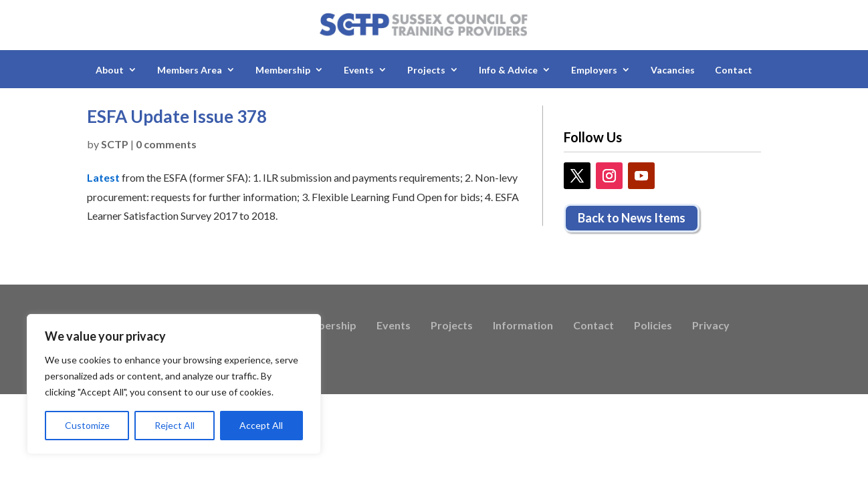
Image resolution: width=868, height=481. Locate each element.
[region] (174, 384)
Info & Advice (508, 70)
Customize (87, 425)
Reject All (175, 425)
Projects (426, 70)
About (110, 70)
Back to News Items (632, 218)
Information (523, 326)
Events (359, 70)
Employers (594, 70)
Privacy (711, 326)
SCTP (115, 144)
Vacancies (673, 70)
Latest (103, 177)
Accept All (261, 425)
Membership (283, 70)
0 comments (166, 144)
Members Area (190, 70)
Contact (734, 70)
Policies (653, 326)
